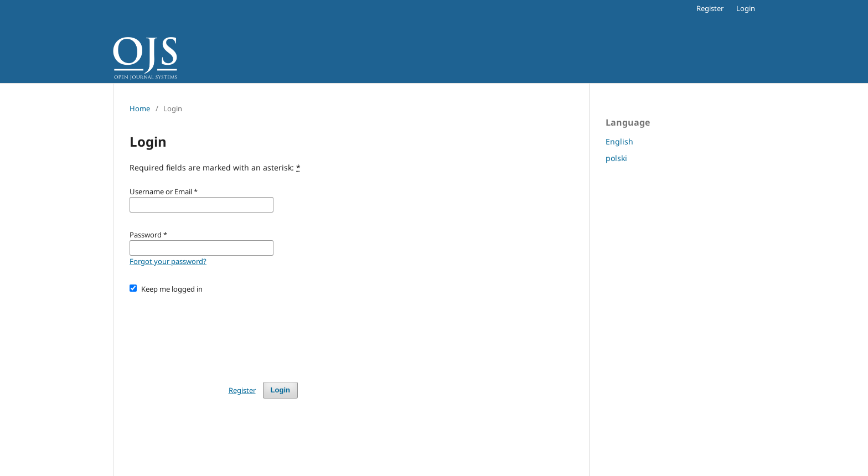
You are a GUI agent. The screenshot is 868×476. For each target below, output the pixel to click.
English (619, 141)
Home (140, 108)
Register (710, 8)
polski (616, 158)
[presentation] (214, 333)
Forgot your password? (168, 261)
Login (746, 8)
